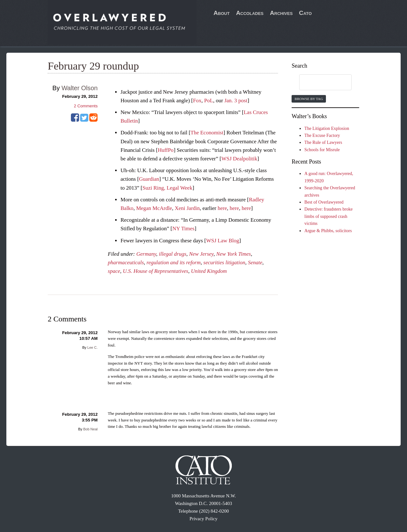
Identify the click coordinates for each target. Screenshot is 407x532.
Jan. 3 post (236, 101)
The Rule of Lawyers (323, 142)
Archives (281, 13)
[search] (319, 83)
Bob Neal (90, 429)
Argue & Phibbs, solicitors (328, 231)
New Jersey (201, 254)
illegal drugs (173, 254)
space (114, 271)
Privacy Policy (203, 519)
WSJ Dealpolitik (239, 159)
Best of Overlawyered (324, 202)
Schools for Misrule (322, 150)
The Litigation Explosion (327, 128)
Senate (255, 263)
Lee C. (93, 347)
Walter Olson (79, 88)
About (222, 13)
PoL (209, 101)
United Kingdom (209, 271)
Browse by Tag (309, 99)
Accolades (250, 13)
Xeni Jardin (187, 208)
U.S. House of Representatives (155, 271)
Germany (146, 254)
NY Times (183, 229)
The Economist (207, 133)
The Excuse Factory (322, 135)
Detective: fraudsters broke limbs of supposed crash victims (328, 216)
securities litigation (224, 263)
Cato (305, 13)
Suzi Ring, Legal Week (167, 188)
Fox (197, 101)
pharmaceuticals (126, 263)
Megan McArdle (154, 208)
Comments (86, 106)
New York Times (234, 254)
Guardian (149, 179)
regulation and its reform (174, 263)
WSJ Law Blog (223, 241)
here (222, 208)
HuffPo (166, 150)
